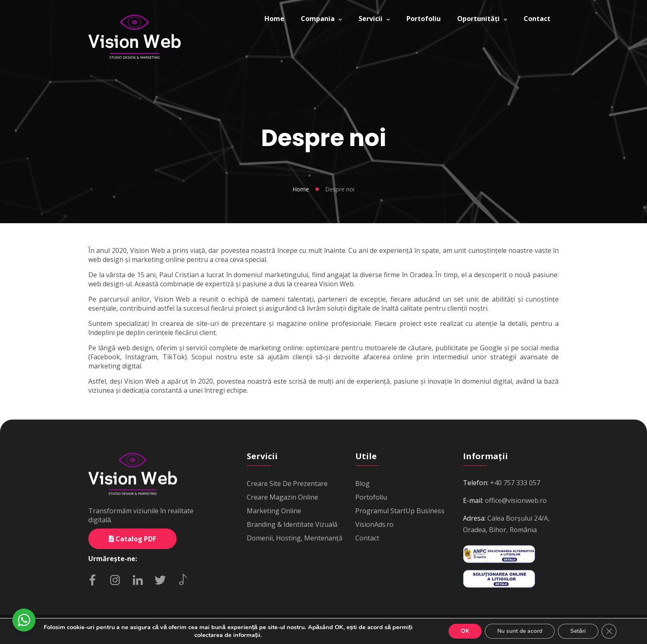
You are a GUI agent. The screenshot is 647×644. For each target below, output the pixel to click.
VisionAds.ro (374, 524)
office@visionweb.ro (516, 500)
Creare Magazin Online (282, 497)
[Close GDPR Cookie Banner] (609, 631)
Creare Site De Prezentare (287, 484)
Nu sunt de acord (520, 631)
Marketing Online (274, 511)
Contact (367, 538)
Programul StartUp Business (400, 511)
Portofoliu (371, 497)
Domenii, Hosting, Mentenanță (295, 538)
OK (465, 631)
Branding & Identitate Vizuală (292, 524)
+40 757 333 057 (515, 483)
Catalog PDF (132, 539)
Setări (578, 631)
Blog (362, 484)
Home (301, 189)
